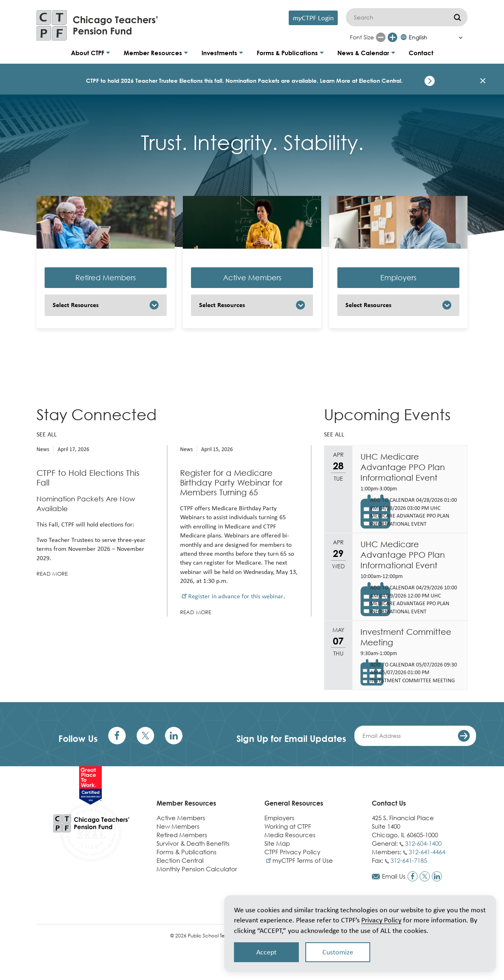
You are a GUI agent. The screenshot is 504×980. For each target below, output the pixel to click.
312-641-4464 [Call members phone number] (427, 852)
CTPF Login (313, 18)
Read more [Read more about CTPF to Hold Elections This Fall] (52, 574)
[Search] (407, 17)
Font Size (362, 37)
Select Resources (76, 305)
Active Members (252, 278)
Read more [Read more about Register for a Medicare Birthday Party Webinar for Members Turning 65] (196, 612)
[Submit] (457, 17)
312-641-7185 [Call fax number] (409, 860)
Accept (266, 952)
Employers (398, 278)
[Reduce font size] (381, 37)
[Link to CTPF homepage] (97, 25)
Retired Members (106, 278)
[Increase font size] (392, 37)
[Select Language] (434, 37)
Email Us (394, 876)
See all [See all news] (47, 434)
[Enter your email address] (415, 736)
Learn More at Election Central (360, 81)
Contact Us (389, 803)
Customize (338, 952)
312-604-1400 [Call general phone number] (423, 843)
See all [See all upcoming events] (334, 434)
